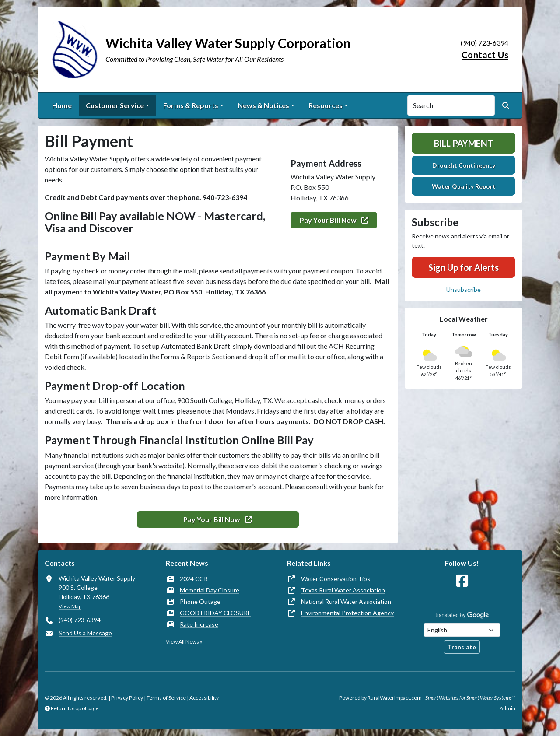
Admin (507, 708)
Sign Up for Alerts (464, 267)
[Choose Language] (462, 630)
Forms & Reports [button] (191, 105)
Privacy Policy (127, 698)
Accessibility (204, 698)
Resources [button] (325, 105)
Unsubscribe (464, 289)
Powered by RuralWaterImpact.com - (427, 698)
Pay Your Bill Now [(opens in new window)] (334, 220)
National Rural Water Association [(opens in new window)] (346, 601)
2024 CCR (194, 579)
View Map (70, 606)
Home (62, 105)
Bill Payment (464, 143)
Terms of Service (166, 698)
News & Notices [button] (263, 105)
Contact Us (485, 55)
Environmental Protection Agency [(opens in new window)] (347, 613)
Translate (462, 647)
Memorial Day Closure (210, 590)
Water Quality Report (464, 186)
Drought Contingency (464, 165)
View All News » (184, 642)
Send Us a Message (85, 633)
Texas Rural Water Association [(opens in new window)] (343, 590)
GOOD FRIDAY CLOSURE (215, 613)
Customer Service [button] (115, 105)
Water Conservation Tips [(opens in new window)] (336, 579)
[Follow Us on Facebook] (462, 581)
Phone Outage (200, 601)
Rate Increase (199, 624)
